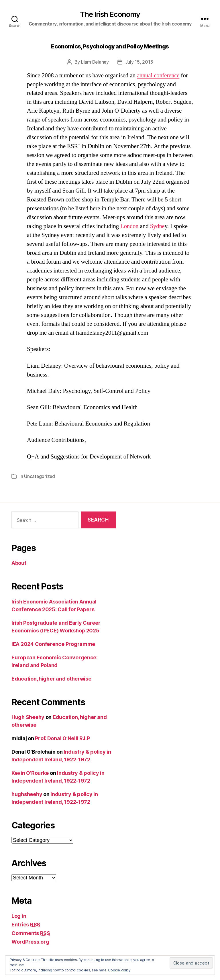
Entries (26, 924)
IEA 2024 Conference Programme (53, 644)
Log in (19, 916)
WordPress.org (30, 941)
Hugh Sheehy (28, 717)
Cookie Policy (119, 970)
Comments (31, 933)
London (130, 226)
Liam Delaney (95, 62)
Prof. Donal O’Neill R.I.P (62, 738)
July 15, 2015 (140, 62)
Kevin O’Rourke (30, 773)
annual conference (159, 76)
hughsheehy (27, 794)
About (19, 563)
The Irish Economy (110, 15)
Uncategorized (40, 476)
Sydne (158, 226)
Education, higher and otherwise (51, 678)
